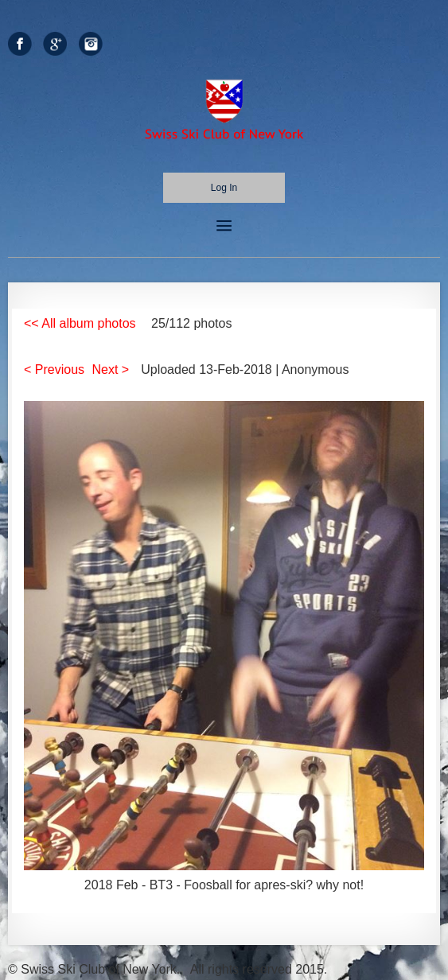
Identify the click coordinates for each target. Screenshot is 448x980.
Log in (224, 188)
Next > (111, 369)
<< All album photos (80, 323)
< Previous (54, 369)
